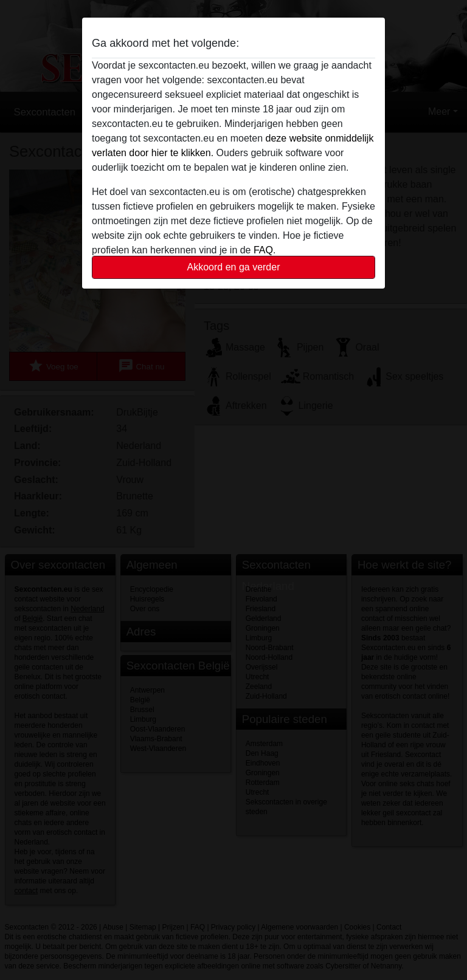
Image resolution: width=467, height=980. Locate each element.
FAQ (263, 250)
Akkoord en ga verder (234, 267)
